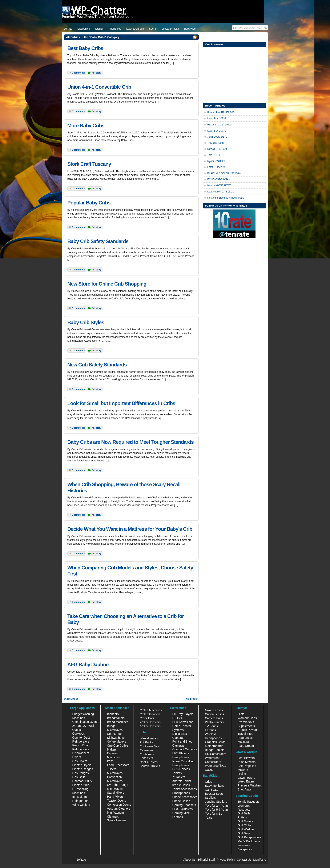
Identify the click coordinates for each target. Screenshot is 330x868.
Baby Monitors (214, 786)
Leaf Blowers (246, 758)
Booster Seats (214, 794)
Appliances (115, 29)
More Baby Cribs (86, 126)
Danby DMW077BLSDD (221, 192)
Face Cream (246, 746)
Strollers (210, 798)
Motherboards (214, 746)
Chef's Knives (149, 762)
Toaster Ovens (116, 801)
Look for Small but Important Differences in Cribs (121, 403)
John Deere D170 (217, 137)
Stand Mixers (116, 793)
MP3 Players (181, 753)
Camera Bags (214, 718)
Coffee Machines (151, 710)
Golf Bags (244, 833)
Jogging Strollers (216, 802)
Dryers (77, 757)
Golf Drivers (245, 821)
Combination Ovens (85, 722)
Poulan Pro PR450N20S (221, 112)
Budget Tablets (215, 750)
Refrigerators (81, 801)
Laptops (178, 817)
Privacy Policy (226, 860)
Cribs (208, 782)
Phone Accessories (185, 797)
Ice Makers (80, 797)
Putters (242, 817)
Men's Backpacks (249, 841)
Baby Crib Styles (86, 322)
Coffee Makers (116, 742)
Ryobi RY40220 (216, 161)
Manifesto (260, 860)
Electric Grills (81, 785)
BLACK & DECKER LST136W (224, 173)
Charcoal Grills (82, 781)
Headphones (181, 757)
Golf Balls (244, 813)
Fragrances (245, 738)
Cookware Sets (150, 746)
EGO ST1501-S (216, 167)
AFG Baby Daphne (88, 665)
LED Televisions (183, 722)
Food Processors (118, 765)
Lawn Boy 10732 (217, 119)
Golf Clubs (244, 825)
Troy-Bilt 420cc (216, 143)
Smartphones (181, 793)
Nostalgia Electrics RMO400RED (226, 198)
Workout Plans (247, 718)
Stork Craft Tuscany (89, 164)
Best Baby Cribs (85, 48)
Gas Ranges (81, 773)
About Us (189, 860)
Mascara (243, 742)
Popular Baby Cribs (89, 203)
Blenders (113, 714)
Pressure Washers (250, 785)
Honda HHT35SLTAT (219, 186)
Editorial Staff (206, 860)
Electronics (84, 29)
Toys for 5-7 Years (217, 810)
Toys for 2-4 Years (217, 806)
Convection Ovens (119, 805)
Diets (241, 714)
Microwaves (115, 773)
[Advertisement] (234, 75)
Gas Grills (79, 777)
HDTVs (177, 718)
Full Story (96, 73)
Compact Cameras (185, 749)
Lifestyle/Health (170, 29)
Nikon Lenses (214, 710)
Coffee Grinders (150, 714)
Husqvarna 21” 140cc (219, 125)
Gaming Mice (181, 813)
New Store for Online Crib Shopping (107, 284)
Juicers (112, 769)
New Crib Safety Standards (97, 365)
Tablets (177, 773)
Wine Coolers (81, 805)
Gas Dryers (80, 761)
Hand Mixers (115, 797)
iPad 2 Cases (181, 785)
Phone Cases (181, 801)
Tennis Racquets (249, 802)
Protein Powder (248, 730)
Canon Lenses (214, 714)
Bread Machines (118, 722)
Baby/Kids (190, 29)
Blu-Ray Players (183, 714)
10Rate (68, 29)
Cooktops (79, 734)
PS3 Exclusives (182, 809)
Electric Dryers (82, 765)
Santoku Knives (150, 766)
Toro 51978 (214, 155)
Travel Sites (245, 734)
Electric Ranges (83, 769)
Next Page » (192, 699)
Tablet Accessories (185, 789)
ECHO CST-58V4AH (219, 179)
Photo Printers (214, 722)
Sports (153, 29)
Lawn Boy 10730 (217, 131)
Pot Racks (146, 742)
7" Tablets (179, 777)
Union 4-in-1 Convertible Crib (99, 87)
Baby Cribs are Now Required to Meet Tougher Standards (130, 442)
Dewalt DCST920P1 (219, 149)
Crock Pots (147, 718)
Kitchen (99, 29)
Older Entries (71, 699)
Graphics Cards (215, 742)
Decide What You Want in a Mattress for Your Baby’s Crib (130, 529)
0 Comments (78, 73)
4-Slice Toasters (150, 726)
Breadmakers (116, 718)
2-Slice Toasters (150, 722)
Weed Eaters (246, 781)
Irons (110, 761)
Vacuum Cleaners (118, 809)
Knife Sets (146, 758)
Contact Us (244, 860)
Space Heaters (117, 820)
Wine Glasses (149, 738)
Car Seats (212, 790)
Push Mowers (247, 762)
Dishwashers (81, 753)
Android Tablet (182, 781)
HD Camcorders (216, 754)
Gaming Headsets (184, 805)
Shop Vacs (245, 789)
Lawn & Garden (135, 29)
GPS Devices (181, 769)
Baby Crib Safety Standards (98, 241)
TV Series (211, 726)
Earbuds (210, 730)
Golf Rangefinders (249, 837)
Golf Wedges (246, 829)
